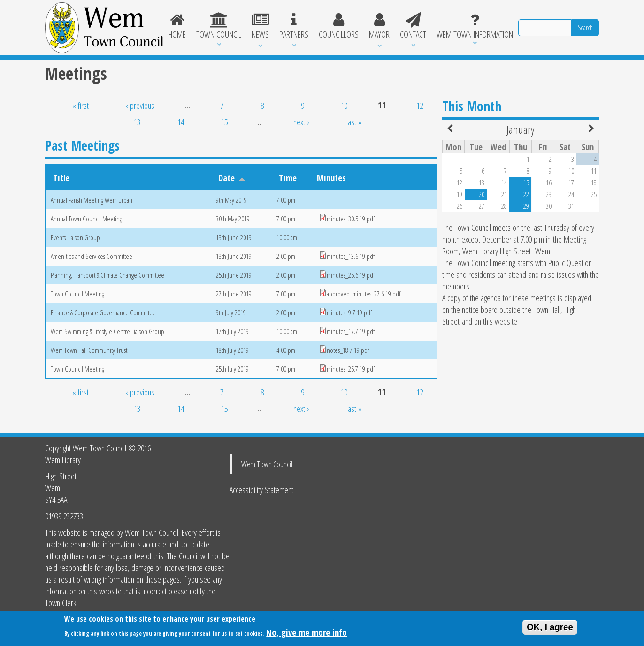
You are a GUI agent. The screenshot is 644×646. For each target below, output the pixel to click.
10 (344, 105)
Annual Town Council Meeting (86, 219)
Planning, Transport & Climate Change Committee (107, 275)
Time (288, 178)
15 (224, 122)
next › (301, 122)
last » (354, 122)
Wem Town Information (475, 26)
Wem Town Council (267, 464)
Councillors (339, 26)
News (260, 26)
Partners (294, 26)
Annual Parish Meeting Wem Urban (92, 200)
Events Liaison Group (75, 237)
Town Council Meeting (77, 294)
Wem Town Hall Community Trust (89, 350)
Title (61, 178)
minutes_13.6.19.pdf (351, 256)
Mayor (379, 26)
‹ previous (140, 105)
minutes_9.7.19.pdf (349, 312)
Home (177, 26)
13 (137, 122)
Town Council (219, 26)
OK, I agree (550, 629)
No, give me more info (307, 635)
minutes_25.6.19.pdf (351, 275)
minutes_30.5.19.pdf (351, 219)
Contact (413, 26)
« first (80, 105)
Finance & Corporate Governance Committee (103, 312)
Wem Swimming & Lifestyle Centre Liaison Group (107, 331)
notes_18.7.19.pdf (348, 350)
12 (420, 105)
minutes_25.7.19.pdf (351, 369)
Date (232, 178)
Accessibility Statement (261, 490)
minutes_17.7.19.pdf (351, 331)
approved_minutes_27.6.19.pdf (364, 294)
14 (181, 122)
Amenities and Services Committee (92, 256)
